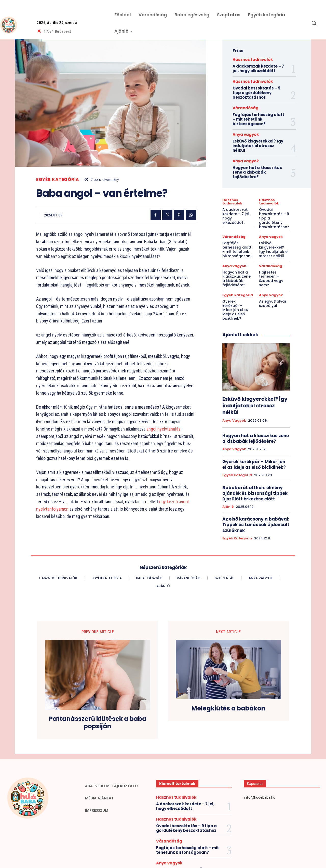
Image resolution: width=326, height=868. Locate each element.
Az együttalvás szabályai (273, 303)
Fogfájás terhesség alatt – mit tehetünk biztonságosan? (258, 119)
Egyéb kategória (58, 180)
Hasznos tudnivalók (253, 60)
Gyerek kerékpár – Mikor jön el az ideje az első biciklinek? (235, 310)
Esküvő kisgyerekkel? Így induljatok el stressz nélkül (258, 146)
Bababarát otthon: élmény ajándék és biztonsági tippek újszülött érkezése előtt (255, 493)
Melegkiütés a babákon (228, 709)
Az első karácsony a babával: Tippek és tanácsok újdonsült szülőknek (256, 525)
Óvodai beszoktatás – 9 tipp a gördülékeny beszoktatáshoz (256, 93)
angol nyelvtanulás (163, 429)
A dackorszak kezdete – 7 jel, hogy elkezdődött (258, 68)
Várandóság (246, 108)
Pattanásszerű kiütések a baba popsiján (98, 723)
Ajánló (228, 507)
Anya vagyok (246, 134)
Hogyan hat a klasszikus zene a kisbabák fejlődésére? (257, 172)
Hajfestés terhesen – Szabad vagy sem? (271, 279)
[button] (314, 23)
